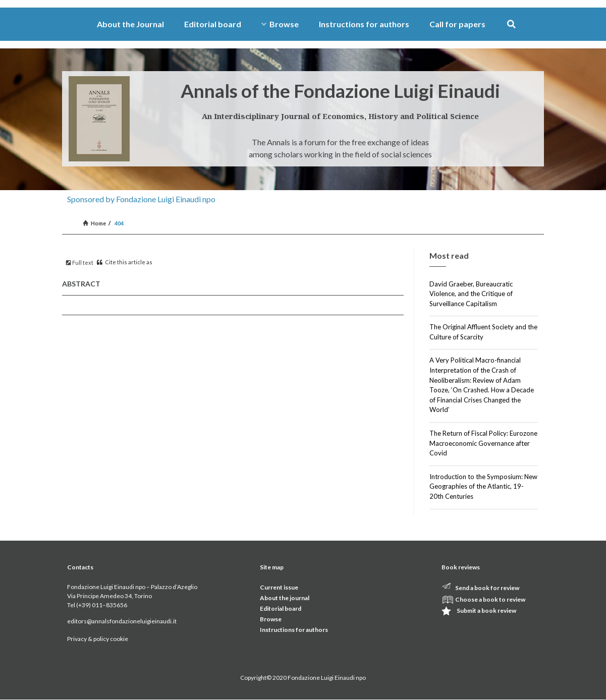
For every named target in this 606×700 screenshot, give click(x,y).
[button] (511, 24)
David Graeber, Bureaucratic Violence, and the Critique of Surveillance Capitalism (471, 294)
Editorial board (213, 24)
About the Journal (130, 24)
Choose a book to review (490, 599)
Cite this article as (125, 262)
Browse (280, 24)
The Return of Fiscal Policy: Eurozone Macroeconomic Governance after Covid (483, 443)
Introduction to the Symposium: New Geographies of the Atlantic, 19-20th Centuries (483, 486)
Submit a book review (486, 610)
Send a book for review (487, 588)
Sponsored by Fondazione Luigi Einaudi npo (141, 199)
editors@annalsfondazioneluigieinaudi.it (122, 621)
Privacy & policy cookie (98, 639)
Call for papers (457, 24)
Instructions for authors (364, 24)
